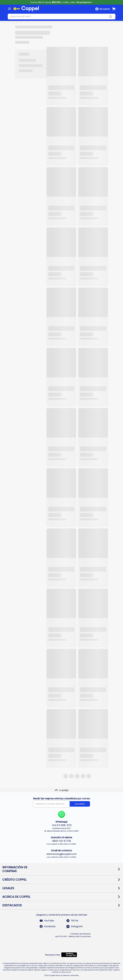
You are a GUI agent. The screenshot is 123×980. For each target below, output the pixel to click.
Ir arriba (61, 790)
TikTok (72, 921)
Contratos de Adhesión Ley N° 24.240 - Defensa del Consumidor (73, 935)
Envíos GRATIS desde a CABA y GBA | (61, 2)
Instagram (74, 926)
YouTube (47, 921)
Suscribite (80, 804)
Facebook (47, 926)
